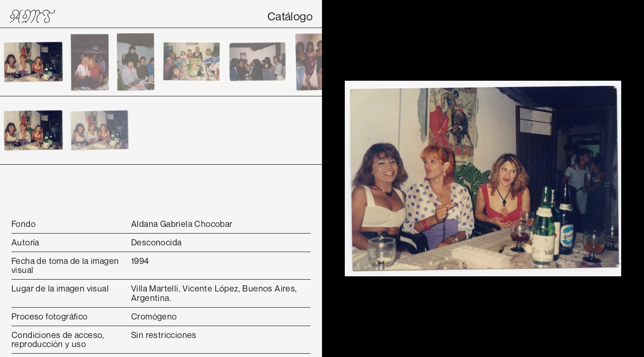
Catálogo (290, 16)
